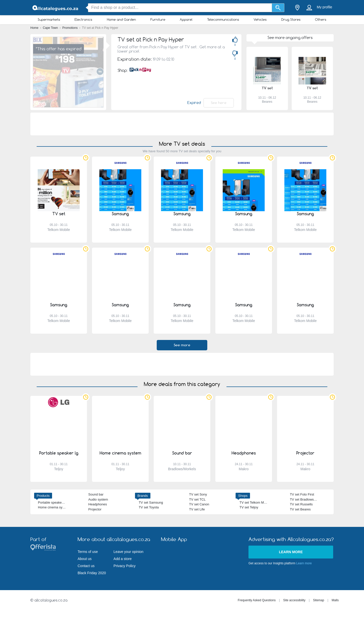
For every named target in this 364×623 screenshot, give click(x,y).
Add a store (123, 559)
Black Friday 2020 (92, 573)
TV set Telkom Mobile (255, 502)
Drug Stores (291, 19)
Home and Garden (121, 19)
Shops (243, 496)
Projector (95, 509)
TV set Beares (300, 509)
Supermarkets (49, 19)
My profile (324, 7)
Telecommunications (223, 19)
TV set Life (197, 509)
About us (85, 559)
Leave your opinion (128, 552)
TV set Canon (199, 504)
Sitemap (318, 600)
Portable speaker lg (52, 502)
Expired (194, 103)
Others (321, 19)
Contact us (86, 566)
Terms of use (88, 552)
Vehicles (260, 19)
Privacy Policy (124, 566)
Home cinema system (54, 507)
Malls (335, 600)
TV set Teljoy (249, 507)
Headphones (98, 504)
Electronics (83, 19)
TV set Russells (301, 504)
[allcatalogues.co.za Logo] (56, 8)
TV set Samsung (151, 502)
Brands (143, 496)
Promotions (71, 28)
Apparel (186, 19)
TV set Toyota (149, 507)
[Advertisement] (182, 124)
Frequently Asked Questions (257, 600)
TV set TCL (197, 499)
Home (35, 28)
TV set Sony (198, 494)
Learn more (291, 552)
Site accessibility (294, 600)
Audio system (98, 499)
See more (182, 345)
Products (43, 496)
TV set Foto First (302, 494)
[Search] (278, 8)
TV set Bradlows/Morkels (308, 499)
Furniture (158, 19)
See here (219, 103)
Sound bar (96, 494)
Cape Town (51, 28)
